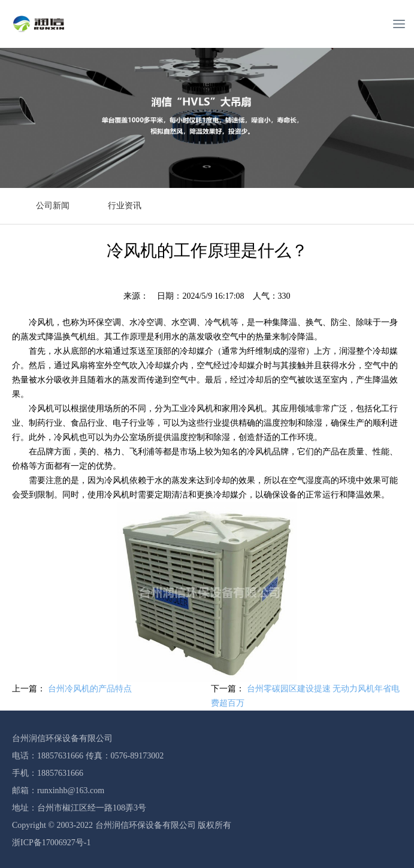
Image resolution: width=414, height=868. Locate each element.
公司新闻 (53, 206)
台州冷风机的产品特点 (90, 689)
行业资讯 (125, 206)
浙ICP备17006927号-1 (51, 843)
